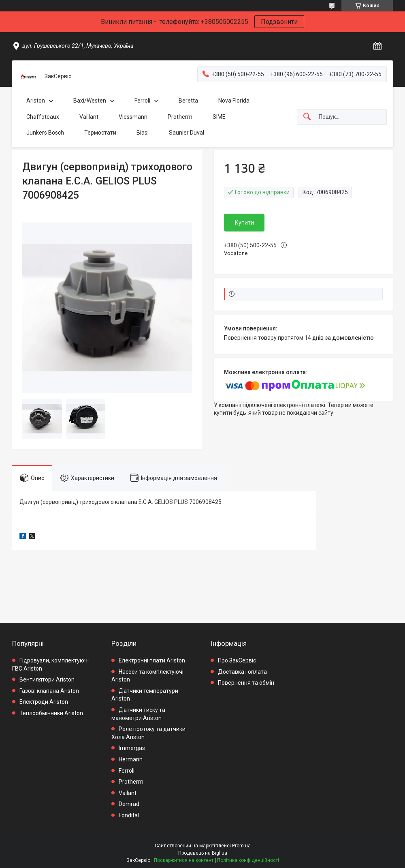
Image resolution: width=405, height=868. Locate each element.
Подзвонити (279, 22)
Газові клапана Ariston (49, 691)
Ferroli (142, 101)
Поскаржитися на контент (184, 860)
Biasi (143, 133)
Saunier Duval (187, 133)
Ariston (36, 101)
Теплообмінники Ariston (51, 713)
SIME (219, 117)
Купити (244, 223)
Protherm (180, 117)
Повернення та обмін (246, 683)
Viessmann (133, 117)
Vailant (128, 793)
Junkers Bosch (45, 133)
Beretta (188, 101)
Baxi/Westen (90, 101)
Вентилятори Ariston (47, 679)
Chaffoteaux (43, 117)
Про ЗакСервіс (237, 660)
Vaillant (89, 117)
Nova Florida (234, 101)
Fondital (129, 815)
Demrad (129, 804)
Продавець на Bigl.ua (203, 853)
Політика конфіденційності (248, 860)
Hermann (131, 759)
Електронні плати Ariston (152, 660)
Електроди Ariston (44, 702)
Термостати (100, 133)
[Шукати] (307, 117)
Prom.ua (241, 846)
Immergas (132, 748)
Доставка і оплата (242, 672)
